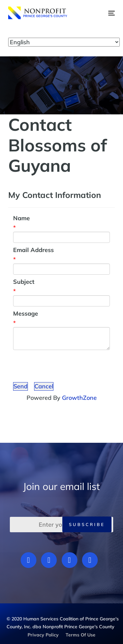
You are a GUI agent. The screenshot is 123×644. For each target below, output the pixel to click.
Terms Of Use (81, 635)
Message (26, 313)
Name (21, 218)
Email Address (33, 250)
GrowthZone (79, 398)
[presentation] (63, 366)
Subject (24, 282)
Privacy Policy (43, 635)
